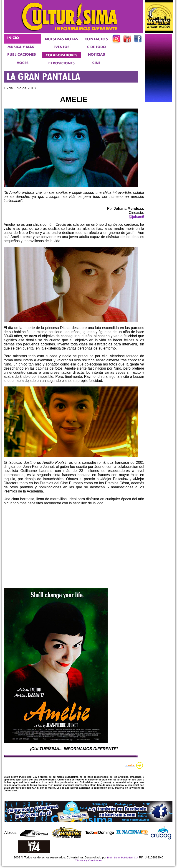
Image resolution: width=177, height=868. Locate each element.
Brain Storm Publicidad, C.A (123, 858)
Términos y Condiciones (88, 860)
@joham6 (136, 217)
